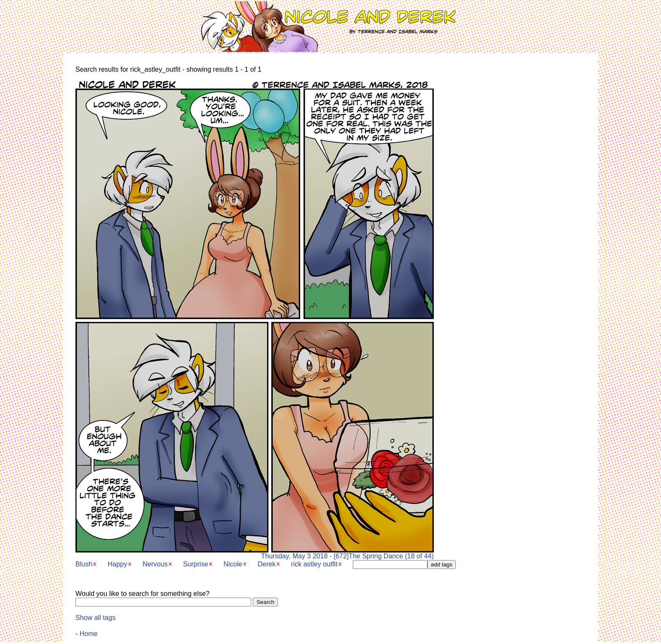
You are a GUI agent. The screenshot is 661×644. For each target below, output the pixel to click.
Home (89, 634)
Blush (84, 564)
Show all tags (95, 618)
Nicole (233, 564)
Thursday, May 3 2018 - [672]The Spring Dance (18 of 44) (255, 553)
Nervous (155, 564)
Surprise (196, 564)
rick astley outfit (314, 564)
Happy (117, 564)
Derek (267, 564)
